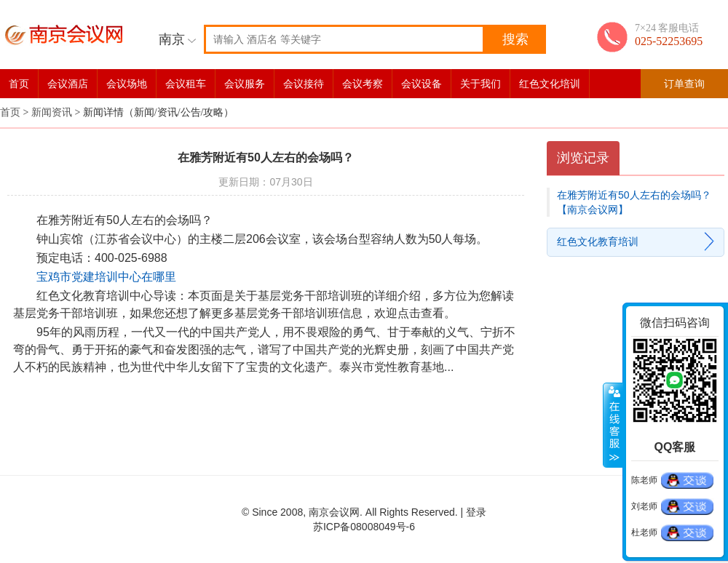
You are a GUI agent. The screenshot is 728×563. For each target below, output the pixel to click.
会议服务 (245, 84)
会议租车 (186, 84)
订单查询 (684, 84)
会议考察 (363, 84)
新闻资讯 (52, 112)
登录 (476, 512)
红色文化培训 (550, 84)
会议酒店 (68, 84)
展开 (613, 426)
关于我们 (480, 84)
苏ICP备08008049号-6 (364, 527)
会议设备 (422, 84)
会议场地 (127, 84)
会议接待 (304, 84)
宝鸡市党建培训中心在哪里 (106, 277)
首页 (19, 84)
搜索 (515, 39)
